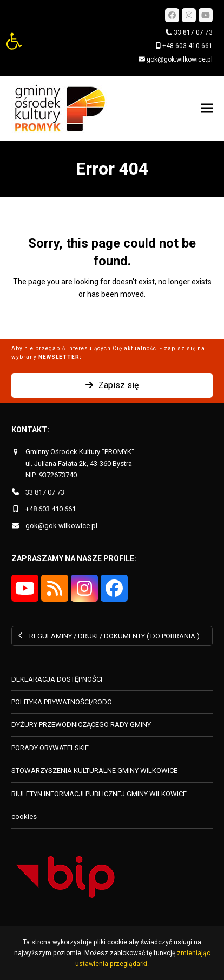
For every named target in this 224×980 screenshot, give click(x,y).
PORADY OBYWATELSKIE (50, 748)
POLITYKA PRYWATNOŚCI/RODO (62, 702)
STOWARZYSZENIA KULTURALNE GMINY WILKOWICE (94, 771)
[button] (14, 41)
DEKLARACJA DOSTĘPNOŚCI (57, 679)
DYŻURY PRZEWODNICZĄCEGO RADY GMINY (81, 725)
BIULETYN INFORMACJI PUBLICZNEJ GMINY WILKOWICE (99, 794)
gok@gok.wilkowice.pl (180, 59)
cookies (24, 816)
